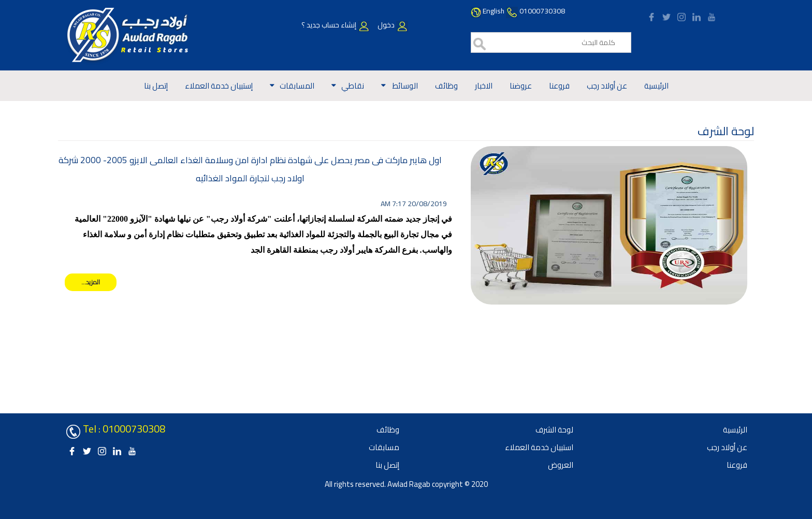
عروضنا (521, 86)
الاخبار (484, 86)
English (494, 11)
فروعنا (559, 86)
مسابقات (384, 447)
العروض (561, 465)
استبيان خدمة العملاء (539, 447)
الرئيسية (656, 86)
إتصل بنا (156, 86)
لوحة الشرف (554, 430)
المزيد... (91, 282)
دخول (392, 25)
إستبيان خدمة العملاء (219, 86)
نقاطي (353, 86)
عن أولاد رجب (607, 86)
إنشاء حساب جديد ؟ (336, 25)
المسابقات (297, 86)
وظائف (446, 86)
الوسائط (404, 86)
